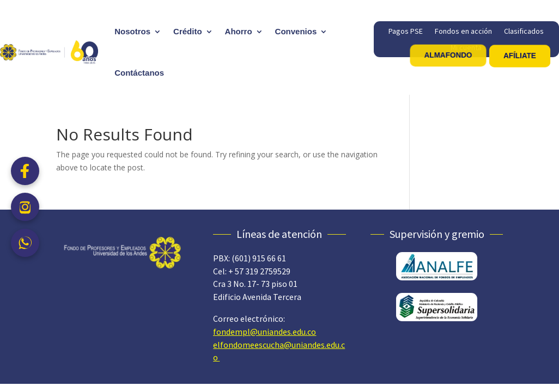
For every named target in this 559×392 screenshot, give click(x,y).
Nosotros (132, 31)
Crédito (188, 31)
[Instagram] (25, 207)
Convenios (296, 31)
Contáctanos (139, 73)
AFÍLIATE (520, 56)
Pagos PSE (406, 32)
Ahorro (239, 31)
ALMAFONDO (448, 55)
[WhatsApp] (25, 243)
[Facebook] (25, 171)
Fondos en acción (463, 32)
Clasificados (524, 32)
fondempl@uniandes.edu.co (265, 332)
